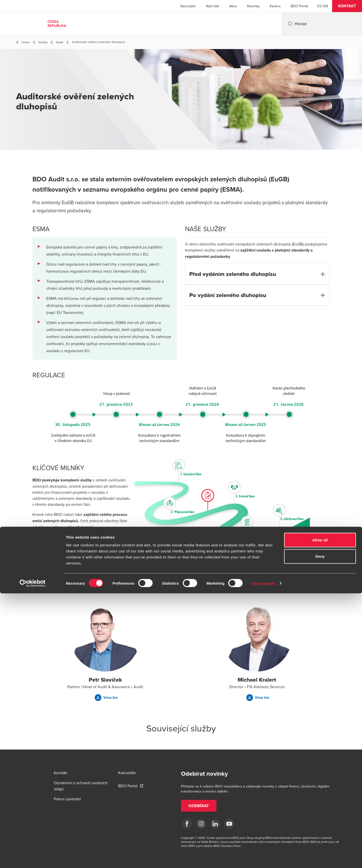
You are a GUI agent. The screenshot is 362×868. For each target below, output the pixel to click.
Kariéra (275, 6)
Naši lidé (213, 6)
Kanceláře (188, 6)
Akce (233, 6)
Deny (320, 831)
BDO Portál (299, 6)
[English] (326, 6)
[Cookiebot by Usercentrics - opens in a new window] (33, 858)
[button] (347, 6)
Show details (264, 858)
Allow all (320, 815)
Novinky (253, 6)
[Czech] (319, 6)
